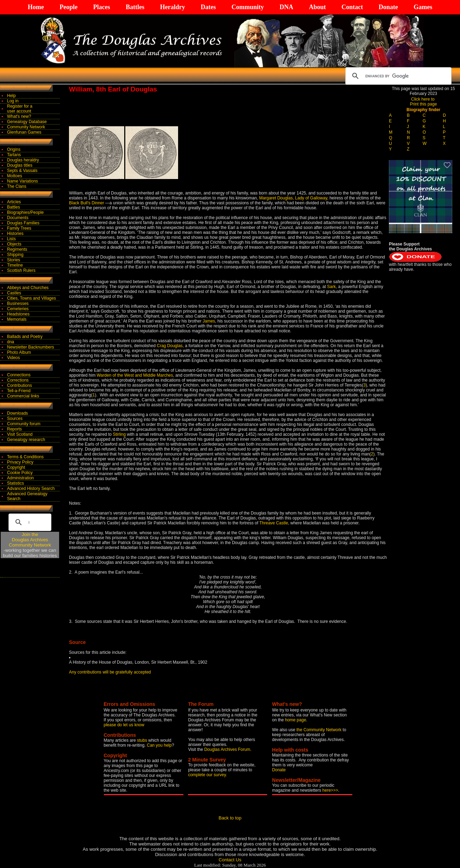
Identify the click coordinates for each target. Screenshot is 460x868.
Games (423, 7)
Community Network (26, 127)
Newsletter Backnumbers (30, 347)
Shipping (15, 255)
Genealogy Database (27, 122)
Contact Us (230, 860)
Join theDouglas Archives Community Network (30, 540)
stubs (143, 740)
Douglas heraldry (23, 160)
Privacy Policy (20, 462)
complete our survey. (207, 775)
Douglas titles (20, 165)
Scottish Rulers (21, 270)
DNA (286, 7)
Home (36, 7)
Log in (13, 101)
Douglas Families (23, 223)
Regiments (17, 249)
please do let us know (124, 725)
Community (248, 7)
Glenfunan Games (24, 132)
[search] (397, 76)
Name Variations (23, 181)
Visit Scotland (20, 434)
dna (11, 342)
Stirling (119, 434)
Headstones (18, 314)
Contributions (20, 385)
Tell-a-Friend (19, 391)
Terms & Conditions (25, 457)
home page (296, 720)
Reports (14, 429)
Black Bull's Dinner (87, 203)
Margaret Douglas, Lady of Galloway (293, 198)
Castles (14, 293)
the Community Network (319, 730)
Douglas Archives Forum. (228, 749)
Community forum (24, 424)
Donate (388, 7)
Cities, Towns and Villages (31, 298)
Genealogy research (26, 440)
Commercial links (23, 396)
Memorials (17, 319)
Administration (20, 478)
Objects (14, 244)
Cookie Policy (20, 473)
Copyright (16, 467)
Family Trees (19, 228)
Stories (14, 260)
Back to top (230, 818)
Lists (11, 239)
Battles (135, 7)
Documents (18, 218)
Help (11, 96)
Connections (19, 375)
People (68, 7)
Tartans (14, 155)
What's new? (19, 116)
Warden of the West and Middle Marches (135, 375)
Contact (352, 7)
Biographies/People (25, 212)
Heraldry (173, 7)
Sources (15, 419)
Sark (331, 287)
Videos (13, 358)
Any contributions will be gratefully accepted (110, 672)
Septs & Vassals (22, 171)
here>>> (330, 790)
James (209, 321)
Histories (15, 234)
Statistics (15, 483)
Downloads (17, 413)
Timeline (15, 265)
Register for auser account (20, 109)
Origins (14, 149)
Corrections (18, 380)
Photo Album (19, 352)
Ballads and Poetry (25, 337)
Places (102, 7)
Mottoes (15, 176)
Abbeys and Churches (28, 288)
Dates (208, 7)
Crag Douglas (169, 346)
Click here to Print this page (424, 102)
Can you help (159, 745)
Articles (14, 202)
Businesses (18, 304)
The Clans (17, 186)
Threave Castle (274, 523)
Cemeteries (18, 309)
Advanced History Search (31, 489)
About (317, 7)
